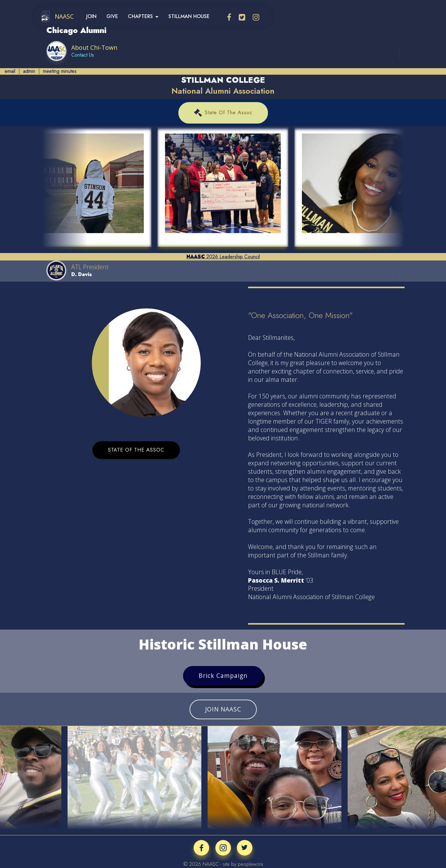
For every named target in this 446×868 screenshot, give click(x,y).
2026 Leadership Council (223, 257)
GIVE (112, 16)
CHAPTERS (140, 16)
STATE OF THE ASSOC (136, 450)
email (10, 71)
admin (29, 71)
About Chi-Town (95, 47)
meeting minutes (60, 71)
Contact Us (83, 55)
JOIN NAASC (223, 709)
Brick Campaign (223, 676)
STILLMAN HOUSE (189, 16)
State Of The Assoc (223, 113)
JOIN (91, 16)
